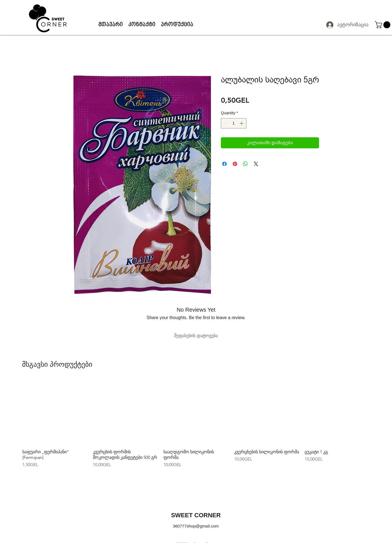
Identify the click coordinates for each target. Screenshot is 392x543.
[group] (196, 424)
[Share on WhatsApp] (245, 164)
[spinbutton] (234, 123)
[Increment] (242, 123)
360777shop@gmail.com (196, 526)
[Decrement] (225, 123)
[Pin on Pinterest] (235, 164)
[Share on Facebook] (224, 164)
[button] (383, 25)
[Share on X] (256, 164)
